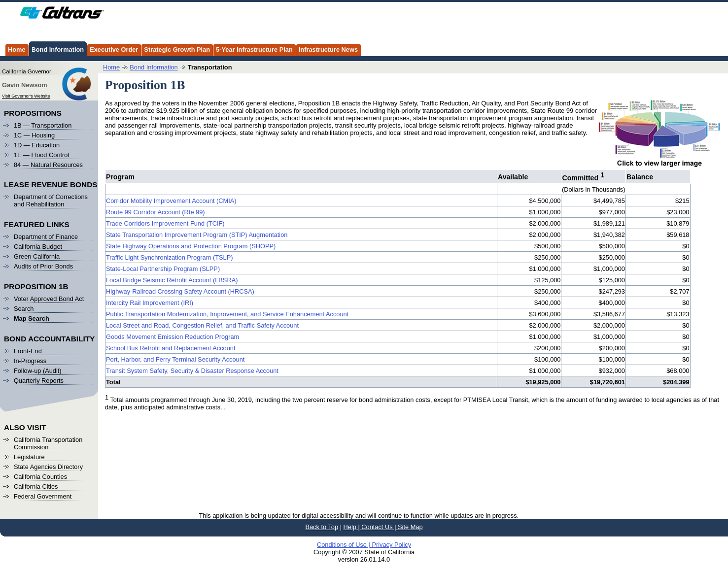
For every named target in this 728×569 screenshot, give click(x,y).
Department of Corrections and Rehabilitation (51, 201)
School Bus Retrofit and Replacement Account (171, 348)
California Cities (36, 486)
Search (24, 309)
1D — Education (37, 145)
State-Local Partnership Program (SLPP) (163, 269)
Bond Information (56, 49)
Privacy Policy (391, 545)
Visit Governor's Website (26, 96)
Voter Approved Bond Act (49, 299)
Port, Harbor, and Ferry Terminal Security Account (175, 359)
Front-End (28, 351)
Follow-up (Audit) (38, 371)
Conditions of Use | (344, 545)
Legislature (29, 457)
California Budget (38, 247)
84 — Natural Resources (48, 165)
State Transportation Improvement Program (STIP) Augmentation (197, 235)
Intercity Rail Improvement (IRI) (150, 303)
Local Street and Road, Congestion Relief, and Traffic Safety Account (202, 325)
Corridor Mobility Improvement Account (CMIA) (171, 201)
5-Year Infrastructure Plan (253, 49)
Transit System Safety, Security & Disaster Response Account (192, 371)
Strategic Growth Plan (175, 49)
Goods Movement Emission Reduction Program (173, 337)
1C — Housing (34, 135)
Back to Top (322, 527)
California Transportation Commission (48, 443)
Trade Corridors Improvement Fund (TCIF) (165, 223)
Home (15, 49)
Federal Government (43, 496)
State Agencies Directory (48, 467)
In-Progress (30, 361)
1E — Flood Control (41, 155)
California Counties (40, 477)
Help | (353, 527)
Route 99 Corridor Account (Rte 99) (156, 212)
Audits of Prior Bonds (43, 266)
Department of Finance (46, 237)
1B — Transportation (43, 125)
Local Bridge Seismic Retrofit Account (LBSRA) (172, 280)
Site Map (410, 527)
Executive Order (112, 49)
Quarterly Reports (39, 381)
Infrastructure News (327, 49)
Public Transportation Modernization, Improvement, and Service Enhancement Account (227, 314)
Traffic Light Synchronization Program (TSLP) (169, 257)
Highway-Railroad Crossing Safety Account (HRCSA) (180, 291)
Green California (37, 256)
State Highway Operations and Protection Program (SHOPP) (191, 246)
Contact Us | (380, 527)
